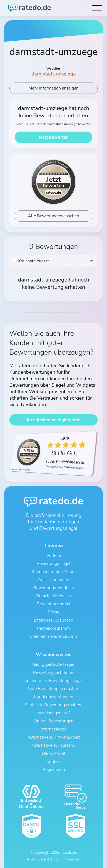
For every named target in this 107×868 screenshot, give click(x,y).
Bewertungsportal (54, 604)
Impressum (71, 859)
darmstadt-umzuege (54, 74)
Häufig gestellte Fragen (54, 664)
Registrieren (54, 770)
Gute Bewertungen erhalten (53, 689)
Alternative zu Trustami (53, 745)
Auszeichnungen (53, 580)
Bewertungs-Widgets (54, 588)
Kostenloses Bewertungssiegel (54, 681)
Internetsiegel (53, 729)
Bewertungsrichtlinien (54, 673)
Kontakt (54, 761)
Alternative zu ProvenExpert (54, 737)
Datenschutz (48, 859)
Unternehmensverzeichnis (53, 636)
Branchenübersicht (54, 596)
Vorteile (54, 555)
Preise (53, 612)
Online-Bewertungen (54, 721)
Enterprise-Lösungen (53, 620)
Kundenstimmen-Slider (54, 572)
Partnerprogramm (53, 628)
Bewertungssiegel (53, 564)
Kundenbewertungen (54, 697)
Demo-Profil (54, 753)
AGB (31, 859)
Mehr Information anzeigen (53, 88)
